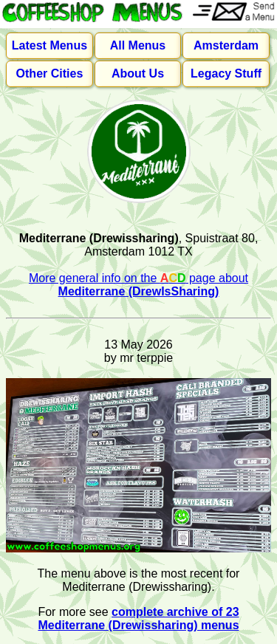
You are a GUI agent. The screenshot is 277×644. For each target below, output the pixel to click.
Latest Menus (49, 45)
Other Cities (50, 73)
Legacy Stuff (226, 73)
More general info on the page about (138, 285)
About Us (138, 73)
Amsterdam (226, 45)
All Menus (138, 45)
